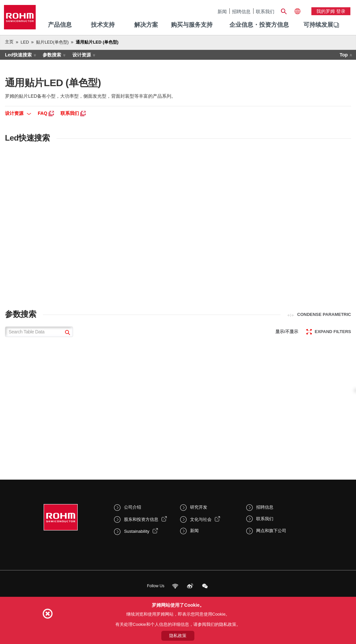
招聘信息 (241, 11)
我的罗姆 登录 (331, 11)
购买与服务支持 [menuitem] (192, 25)
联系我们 (265, 11)
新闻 (222, 11)
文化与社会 (201, 519)
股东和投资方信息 (141, 519)
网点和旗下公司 (271, 531)
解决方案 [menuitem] (146, 25)
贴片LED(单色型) (52, 42)
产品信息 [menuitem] (60, 25)
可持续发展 (318, 25)
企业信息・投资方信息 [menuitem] (259, 25)
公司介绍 (133, 507)
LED (25, 42)
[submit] (67, 333)
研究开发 (199, 507)
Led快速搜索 (18, 55)
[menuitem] (318, 25)
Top (344, 55)
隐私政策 (178, 636)
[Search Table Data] (39, 332)
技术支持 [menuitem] (103, 25)
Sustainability (137, 531)
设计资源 (82, 55)
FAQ (46, 113)
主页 (9, 42)
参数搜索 (52, 55)
